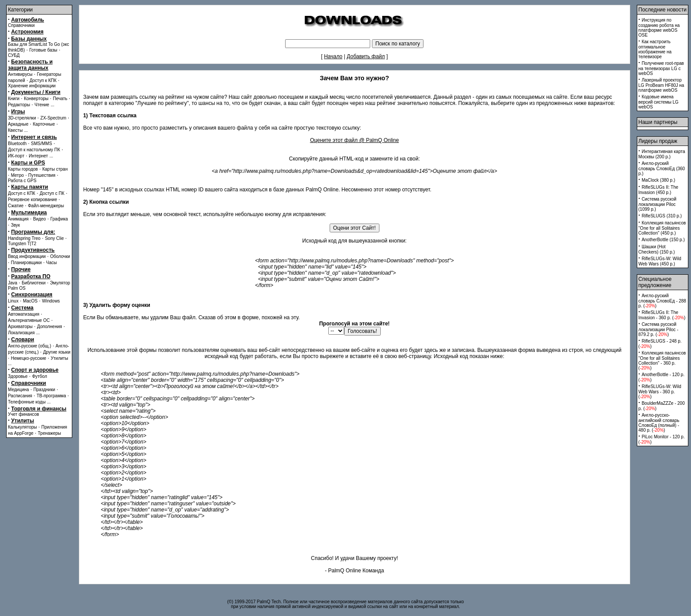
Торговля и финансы (39, 409)
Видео (39, 219)
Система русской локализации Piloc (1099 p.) (658, 204)
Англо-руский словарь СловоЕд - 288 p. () (662, 301)
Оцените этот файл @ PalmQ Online (354, 140)
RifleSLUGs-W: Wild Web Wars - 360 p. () (660, 392)
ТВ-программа (51, 396)
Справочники (21, 25)
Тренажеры (50, 433)
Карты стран (55, 169)
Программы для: (33, 232)
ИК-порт (16, 156)
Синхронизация (32, 295)
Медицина (19, 390)
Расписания (20, 396)
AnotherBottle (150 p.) (663, 240)
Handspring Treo (24, 238)
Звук (16, 225)
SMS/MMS (41, 144)
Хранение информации (32, 86)
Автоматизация (24, 314)
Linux (13, 301)
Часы (52, 263)
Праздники (44, 390)
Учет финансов (24, 414)
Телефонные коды (27, 402)
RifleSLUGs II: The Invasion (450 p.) (659, 190)
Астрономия (27, 32)
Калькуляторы (22, 427)
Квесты (15, 130)
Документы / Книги (36, 92)
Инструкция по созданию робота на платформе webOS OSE (659, 28)
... (52, 105)
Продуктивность (33, 250)
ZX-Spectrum (54, 118)
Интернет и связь (34, 137)
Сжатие (16, 206)
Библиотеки (33, 283)
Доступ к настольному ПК (34, 150)
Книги (14, 99)
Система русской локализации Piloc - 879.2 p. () (659, 329)
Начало (333, 56)
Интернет (38, 156)
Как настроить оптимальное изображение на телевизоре (655, 49)
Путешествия (42, 175)
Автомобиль (28, 20)
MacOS (30, 301)
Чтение (42, 105)
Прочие (21, 269)
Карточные (44, 124)
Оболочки (60, 256)
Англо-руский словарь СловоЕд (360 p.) (662, 168)
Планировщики (26, 263)
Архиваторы (20, 327)
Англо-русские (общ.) (30, 346)
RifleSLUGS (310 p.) (662, 216)
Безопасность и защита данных (30, 65)
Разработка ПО (31, 276)
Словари (22, 340)
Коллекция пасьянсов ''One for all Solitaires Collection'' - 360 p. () (662, 360)
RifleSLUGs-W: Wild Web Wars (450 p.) (660, 261)
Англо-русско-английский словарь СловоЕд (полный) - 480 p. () (659, 423)
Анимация (18, 219)
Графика (59, 219)
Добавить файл (366, 56)
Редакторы (19, 105)
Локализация (21, 333)
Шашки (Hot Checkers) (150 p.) (657, 249)
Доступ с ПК (52, 193)
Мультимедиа (29, 213)
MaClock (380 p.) (658, 180)
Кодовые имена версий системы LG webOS (659, 102)
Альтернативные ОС (29, 320)
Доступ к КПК (43, 80)
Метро (17, 175)
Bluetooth (17, 144)
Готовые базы (43, 50)
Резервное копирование (33, 200)
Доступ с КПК (22, 193)
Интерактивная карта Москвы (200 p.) (662, 154)
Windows (51, 301)
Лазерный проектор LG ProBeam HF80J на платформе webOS (661, 85)
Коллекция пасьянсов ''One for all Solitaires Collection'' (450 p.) (662, 228)
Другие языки (57, 352)
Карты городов (23, 169)
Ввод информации (27, 256)
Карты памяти (30, 187)
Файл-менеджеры (46, 206)
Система (22, 308)
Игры (18, 112)
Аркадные (18, 124)
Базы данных (29, 39)
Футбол (40, 376)
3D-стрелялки (22, 118)
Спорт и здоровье (35, 370)
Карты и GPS (28, 163)
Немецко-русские (29, 358)
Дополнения (50, 327)
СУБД (14, 55)
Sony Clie (54, 238)
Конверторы (36, 99)
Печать (60, 99)
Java (13, 283)
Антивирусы (20, 74)
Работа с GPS (22, 181)
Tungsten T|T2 (22, 244)
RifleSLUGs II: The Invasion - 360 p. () (662, 315)
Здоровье (18, 376)
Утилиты (59, 358)
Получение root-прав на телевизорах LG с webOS (661, 68)
